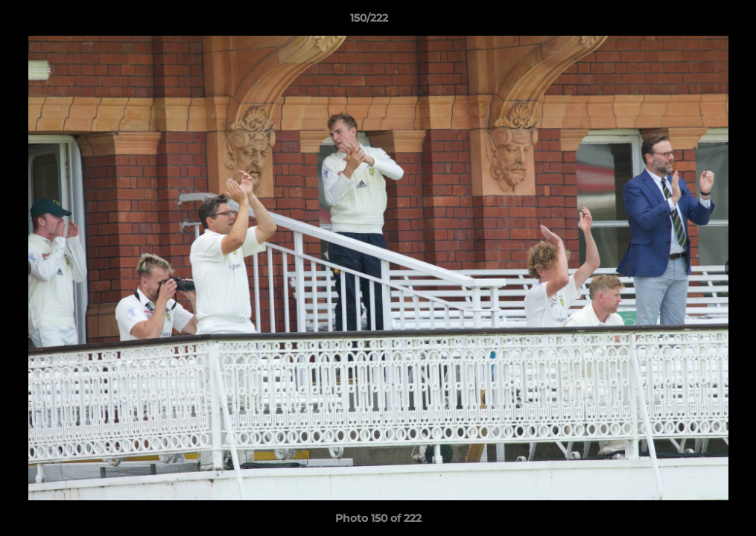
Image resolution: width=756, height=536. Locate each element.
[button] (693, 22)
